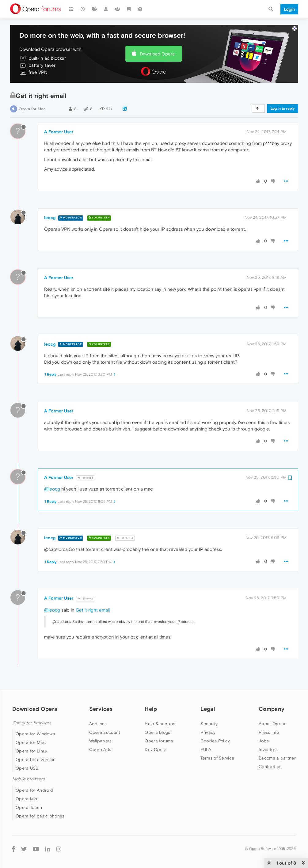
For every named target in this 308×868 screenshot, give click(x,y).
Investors (268, 749)
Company (272, 709)
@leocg (86, 478)
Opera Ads (100, 749)
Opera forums (159, 741)
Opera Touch (29, 807)
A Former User (59, 132)
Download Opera (157, 54)
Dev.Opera (156, 749)
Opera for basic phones (40, 816)
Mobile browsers (29, 779)
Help (151, 709)
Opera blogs (157, 732)
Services (101, 709)
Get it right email (93, 610)
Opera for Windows (35, 734)
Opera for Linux (32, 751)
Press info (269, 732)
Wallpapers (101, 741)
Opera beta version (36, 760)
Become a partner (277, 758)
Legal (208, 709)
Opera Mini (27, 799)
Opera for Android (34, 790)
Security (209, 724)
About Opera (272, 724)
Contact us (270, 767)
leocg (50, 218)
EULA (206, 749)
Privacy (208, 732)
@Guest (125, 538)
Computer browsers (32, 723)
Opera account (105, 732)
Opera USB (27, 768)
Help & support (160, 724)
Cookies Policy (215, 741)
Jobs (264, 741)
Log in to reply (283, 108)
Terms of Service (217, 758)
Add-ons (98, 724)
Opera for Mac (32, 109)
